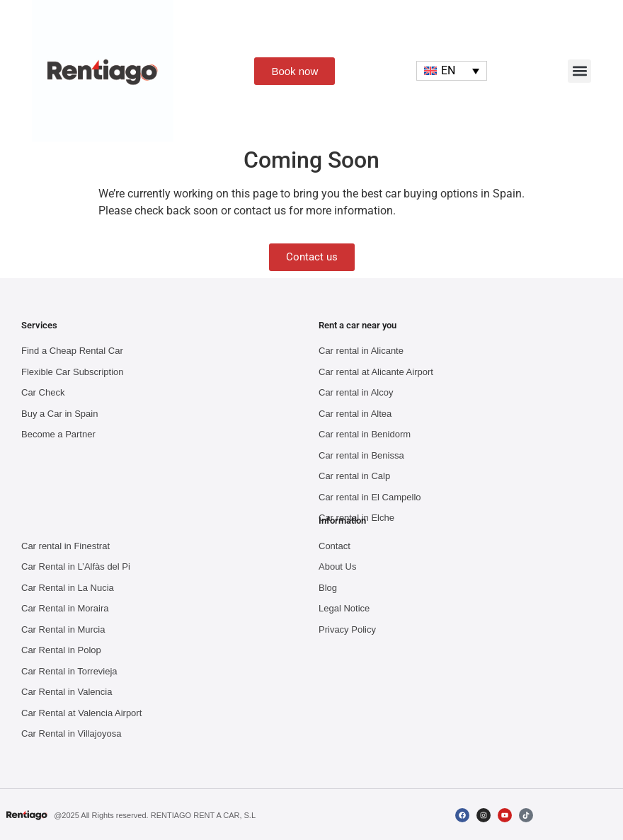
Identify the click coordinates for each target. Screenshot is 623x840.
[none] (452, 71)
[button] (579, 71)
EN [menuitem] (448, 70)
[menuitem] (452, 71)
